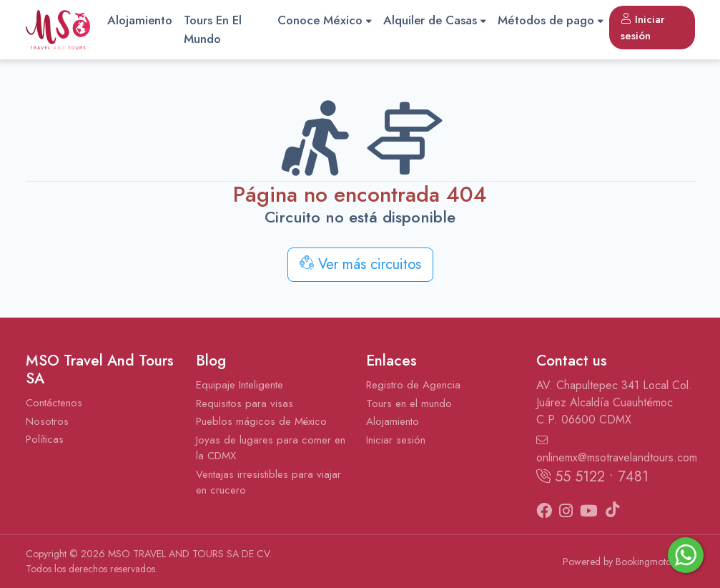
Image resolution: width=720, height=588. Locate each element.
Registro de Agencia (413, 385)
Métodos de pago (551, 20)
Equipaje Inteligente (240, 385)
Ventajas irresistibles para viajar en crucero (268, 482)
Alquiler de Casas (435, 20)
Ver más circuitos (360, 264)
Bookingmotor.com (655, 562)
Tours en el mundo (409, 403)
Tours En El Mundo (213, 29)
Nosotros (47, 421)
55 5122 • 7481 (592, 477)
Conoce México (325, 20)
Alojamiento (140, 20)
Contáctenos (54, 403)
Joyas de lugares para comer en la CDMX (271, 448)
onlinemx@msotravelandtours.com (616, 450)
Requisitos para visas (245, 403)
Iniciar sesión (643, 28)
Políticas (45, 439)
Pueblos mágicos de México (261, 421)
